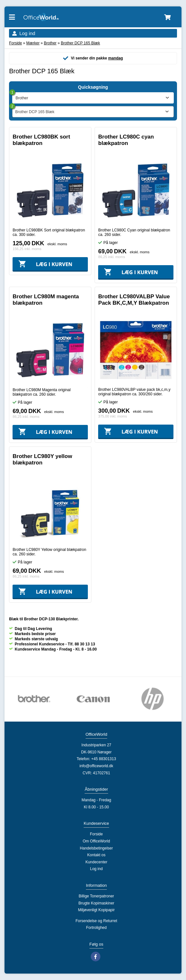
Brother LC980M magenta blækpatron (46, 300)
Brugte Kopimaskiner (96, 903)
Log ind (27, 33)
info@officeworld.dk (96, 766)
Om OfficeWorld (96, 841)
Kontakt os (96, 855)
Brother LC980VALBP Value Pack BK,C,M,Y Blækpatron (134, 300)
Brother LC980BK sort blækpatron (41, 140)
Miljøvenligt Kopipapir (96, 910)
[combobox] (93, 112)
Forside (15, 43)
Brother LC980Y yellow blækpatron (42, 459)
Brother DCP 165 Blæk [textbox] (35, 112)
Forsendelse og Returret (96, 921)
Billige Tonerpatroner (96, 896)
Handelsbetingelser (96, 848)
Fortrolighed (96, 928)
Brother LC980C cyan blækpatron (126, 140)
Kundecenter (96, 862)
